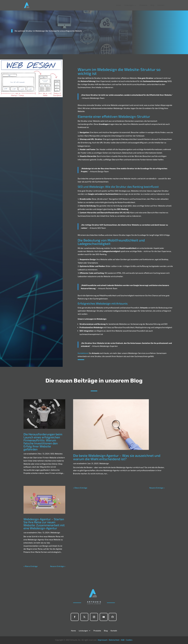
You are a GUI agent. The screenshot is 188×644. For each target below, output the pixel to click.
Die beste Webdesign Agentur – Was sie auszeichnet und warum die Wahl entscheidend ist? (117, 457)
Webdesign (55, 532)
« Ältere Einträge (31, 566)
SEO (52, 454)
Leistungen (129, 5)
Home (118, 5)
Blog (152, 5)
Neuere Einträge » (58, 566)
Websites (59, 454)
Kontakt (161, 5)
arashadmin (32, 454)
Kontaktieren (83, 353)
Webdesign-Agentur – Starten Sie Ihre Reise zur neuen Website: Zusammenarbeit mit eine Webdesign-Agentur (44, 524)
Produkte (143, 5)
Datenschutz (114, 640)
